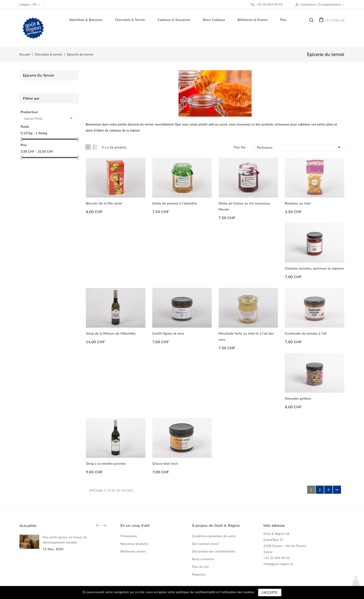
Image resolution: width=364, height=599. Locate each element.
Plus (283, 20)
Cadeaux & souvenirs (174, 20)
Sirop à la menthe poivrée (106, 463)
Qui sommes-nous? (206, 544)
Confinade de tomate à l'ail (306, 333)
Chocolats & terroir (130, 20)
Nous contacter (203, 559)
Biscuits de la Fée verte (104, 203)
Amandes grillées (298, 398)
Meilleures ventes (133, 551)
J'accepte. (270, 592)
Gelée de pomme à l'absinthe (175, 203)
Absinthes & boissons (86, 20)
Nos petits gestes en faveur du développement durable (65, 540)
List (96, 147)
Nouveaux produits (134, 544)
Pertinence (299, 147)
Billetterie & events (253, 20)
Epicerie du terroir (39, 75)
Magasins (199, 574)
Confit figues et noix (168, 333)
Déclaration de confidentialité (214, 551)
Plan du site (200, 567)
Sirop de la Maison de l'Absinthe (111, 333)
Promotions (129, 536)
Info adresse (274, 525)
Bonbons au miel (298, 203)
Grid (88, 147)
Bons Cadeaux (214, 20)
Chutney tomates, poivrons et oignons (314, 268)
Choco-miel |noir (165, 463)
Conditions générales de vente (214, 536)
